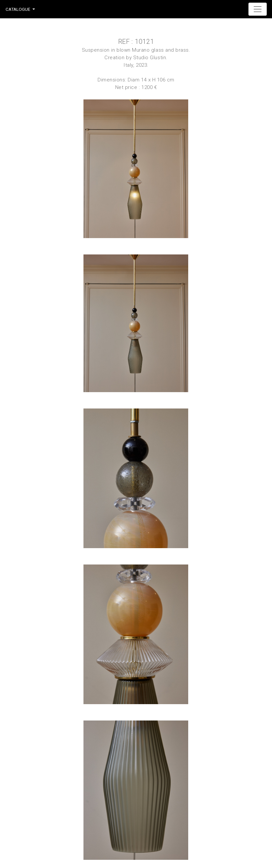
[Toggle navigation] (258, 9)
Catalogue (18, 9)
